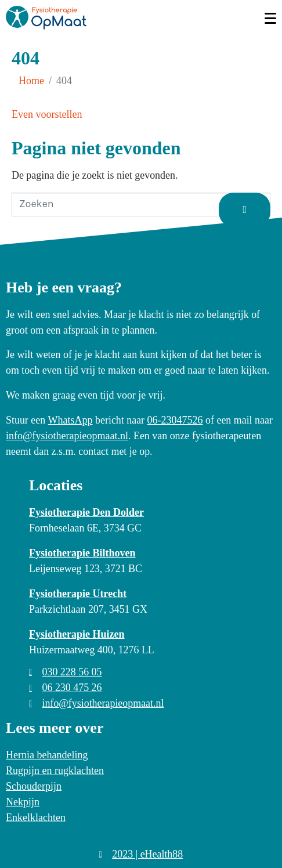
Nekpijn (23, 802)
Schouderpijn (34, 786)
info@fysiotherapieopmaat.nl (67, 436)
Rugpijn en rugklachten (55, 771)
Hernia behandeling (47, 755)
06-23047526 (175, 420)
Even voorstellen (47, 114)
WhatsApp (70, 420)
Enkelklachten (36, 818)
